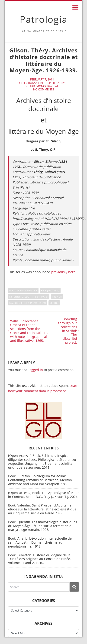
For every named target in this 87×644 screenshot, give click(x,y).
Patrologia (44, 19)
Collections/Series (31, 83)
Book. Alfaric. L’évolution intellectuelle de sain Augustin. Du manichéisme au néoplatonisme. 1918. (40, 542)
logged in (36, 370)
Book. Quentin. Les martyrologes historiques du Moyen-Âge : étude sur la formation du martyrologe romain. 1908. (43, 526)
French (57, 297)
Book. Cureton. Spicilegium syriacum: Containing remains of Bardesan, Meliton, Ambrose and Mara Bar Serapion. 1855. (40, 480)
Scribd (54, 303)
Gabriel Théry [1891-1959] (28, 303)
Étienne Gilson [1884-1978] (29, 297)
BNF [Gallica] (50, 290)
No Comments (44, 90)
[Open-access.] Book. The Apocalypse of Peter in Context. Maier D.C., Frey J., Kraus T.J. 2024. (43, 495)
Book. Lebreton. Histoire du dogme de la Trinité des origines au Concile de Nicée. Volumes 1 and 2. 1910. (40, 559)
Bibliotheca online (23, 290)
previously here (63, 272)
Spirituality (56, 83)
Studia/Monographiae (42, 86)
